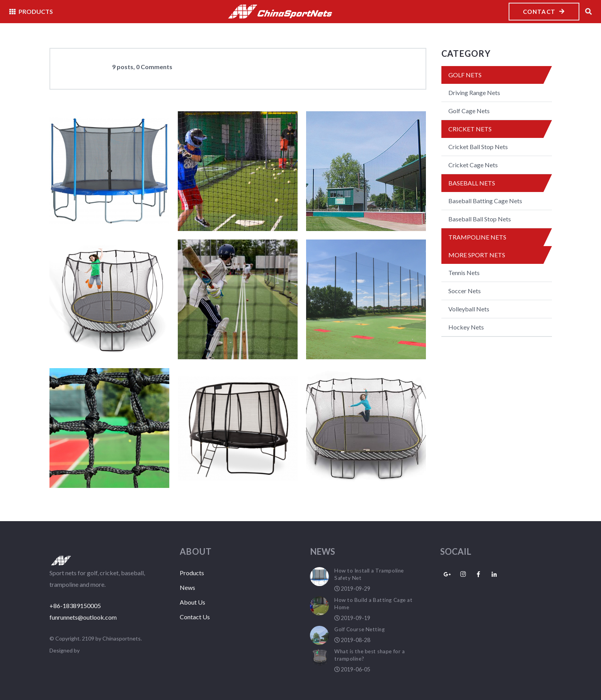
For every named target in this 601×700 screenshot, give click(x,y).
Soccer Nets (465, 291)
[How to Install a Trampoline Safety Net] (109, 171)
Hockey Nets (466, 327)
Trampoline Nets (477, 237)
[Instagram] (463, 574)
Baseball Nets (472, 183)
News (187, 587)
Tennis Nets (464, 273)
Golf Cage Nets (469, 111)
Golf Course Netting (359, 629)
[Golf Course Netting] (366, 171)
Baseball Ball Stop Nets (480, 219)
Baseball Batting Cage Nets (485, 201)
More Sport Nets (477, 255)
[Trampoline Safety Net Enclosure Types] (238, 428)
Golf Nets (465, 75)
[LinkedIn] (494, 574)
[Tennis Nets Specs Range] (109, 428)
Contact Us (195, 617)
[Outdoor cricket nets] (238, 299)
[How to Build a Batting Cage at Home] (238, 171)
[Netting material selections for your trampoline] (366, 428)
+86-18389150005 (75, 606)
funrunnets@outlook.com (83, 617)
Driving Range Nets (474, 93)
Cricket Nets (470, 129)
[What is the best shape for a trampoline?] (109, 299)
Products (192, 573)
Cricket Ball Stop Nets (478, 147)
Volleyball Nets (469, 309)
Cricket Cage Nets (473, 165)
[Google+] (448, 574)
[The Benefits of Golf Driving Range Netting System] (366, 299)
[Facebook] (479, 574)
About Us (192, 602)
